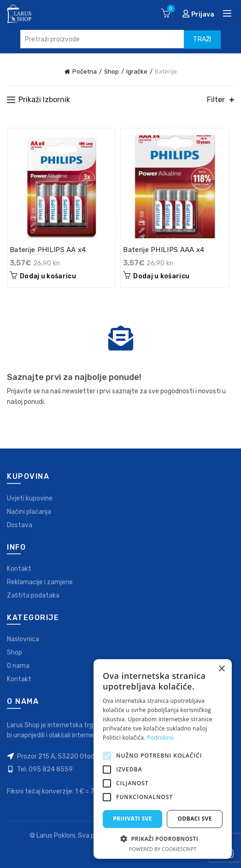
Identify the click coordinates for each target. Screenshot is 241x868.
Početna (85, 72)
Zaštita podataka (33, 595)
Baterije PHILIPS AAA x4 (164, 250)
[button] (163, 839)
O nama (18, 666)
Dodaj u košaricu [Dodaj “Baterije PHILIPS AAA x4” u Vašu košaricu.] (161, 276)
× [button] (221, 669)
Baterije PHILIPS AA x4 (48, 250)
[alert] (163, 759)
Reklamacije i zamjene (40, 582)
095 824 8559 (51, 769)
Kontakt (19, 569)
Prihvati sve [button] (132, 819)
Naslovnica (23, 639)
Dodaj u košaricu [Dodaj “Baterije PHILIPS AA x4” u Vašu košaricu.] (48, 276)
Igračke (137, 72)
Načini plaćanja (29, 512)
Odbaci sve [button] (195, 819)
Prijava (198, 14)
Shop (112, 72)
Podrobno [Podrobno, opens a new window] (160, 738)
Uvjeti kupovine (30, 498)
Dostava (20, 525)
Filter (216, 100)
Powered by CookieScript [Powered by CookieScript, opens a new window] (163, 849)
